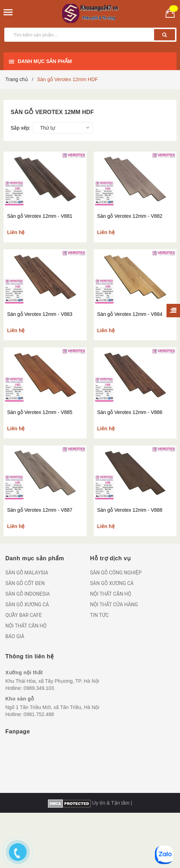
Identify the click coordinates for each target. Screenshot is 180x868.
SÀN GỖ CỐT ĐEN (25, 583)
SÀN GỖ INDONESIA (28, 594)
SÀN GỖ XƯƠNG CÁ (27, 605)
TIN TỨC (100, 615)
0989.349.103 (39, 688)
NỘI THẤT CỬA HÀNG (114, 605)
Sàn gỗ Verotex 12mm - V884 (130, 314)
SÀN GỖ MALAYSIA (27, 573)
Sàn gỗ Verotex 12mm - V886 (130, 412)
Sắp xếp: (21, 128)
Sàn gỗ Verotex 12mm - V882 (130, 216)
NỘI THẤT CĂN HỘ (26, 626)
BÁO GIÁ (15, 636)
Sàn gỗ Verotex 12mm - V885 (40, 412)
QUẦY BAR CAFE (24, 615)
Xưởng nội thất (24, 673)
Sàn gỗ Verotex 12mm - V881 (40, 216)
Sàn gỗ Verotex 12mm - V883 (40, 314)
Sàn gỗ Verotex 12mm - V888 (130, 510)
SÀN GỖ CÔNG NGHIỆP (116, 573)
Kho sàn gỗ (20, 699)
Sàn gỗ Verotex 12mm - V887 (40, 510)
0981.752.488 (39, 714)
